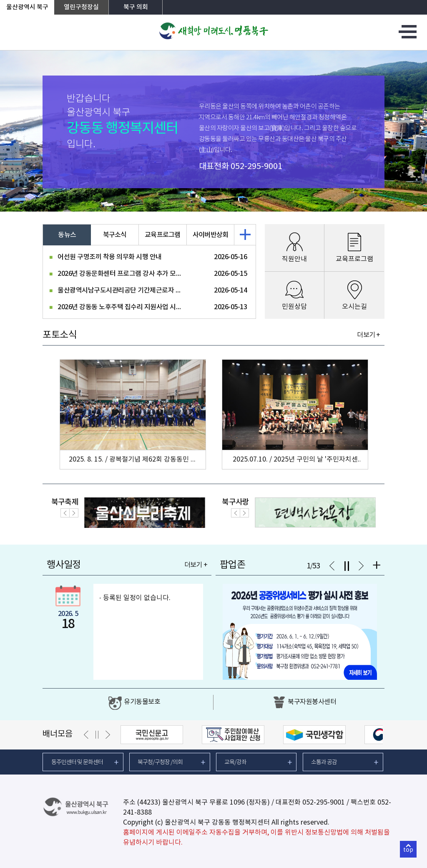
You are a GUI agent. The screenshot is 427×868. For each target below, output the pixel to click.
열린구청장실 (81, 7)
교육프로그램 (163, 235)
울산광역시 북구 (27, 7)
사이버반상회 (211, 235)
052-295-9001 (256, 167)
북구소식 (115, 235)
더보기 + (368, 335)
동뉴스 (67, 235)
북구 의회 (136, 7)
